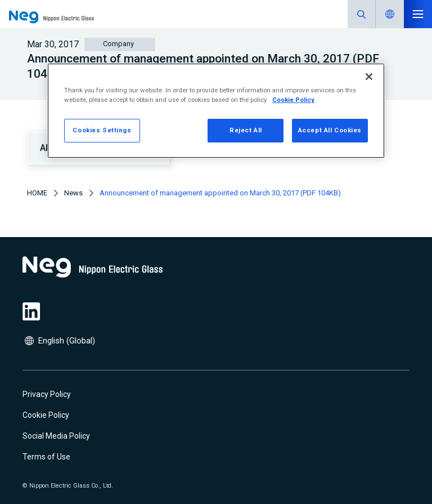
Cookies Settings (102, 130)
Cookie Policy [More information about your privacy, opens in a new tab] (293, 100)
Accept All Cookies (330, 130)
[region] (216, 111)
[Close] (369, 77)
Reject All (246, 130)
